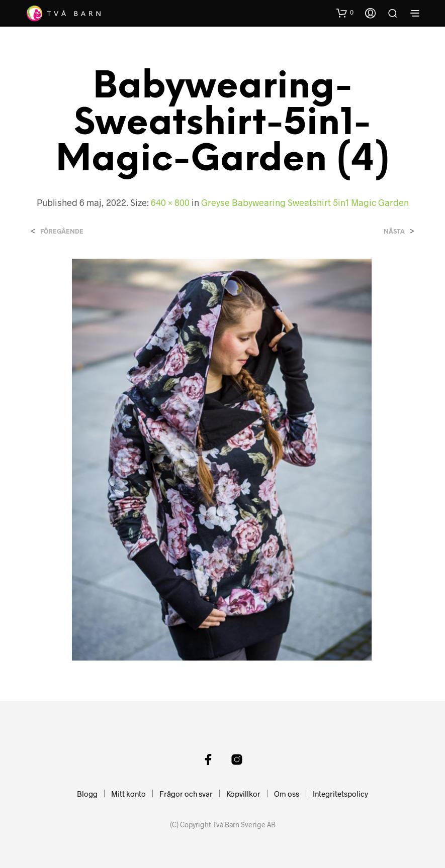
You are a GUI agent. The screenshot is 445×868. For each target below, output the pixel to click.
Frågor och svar (186, 794)
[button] (345, 13)
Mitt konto (128, 794)
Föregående (62, 231)
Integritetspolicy (340, 794)
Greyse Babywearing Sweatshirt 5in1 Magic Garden (305, 202)
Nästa (394, 231)
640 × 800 (170, 202)
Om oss (287, 794)
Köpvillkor (243, 794)
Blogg (87, 794)
